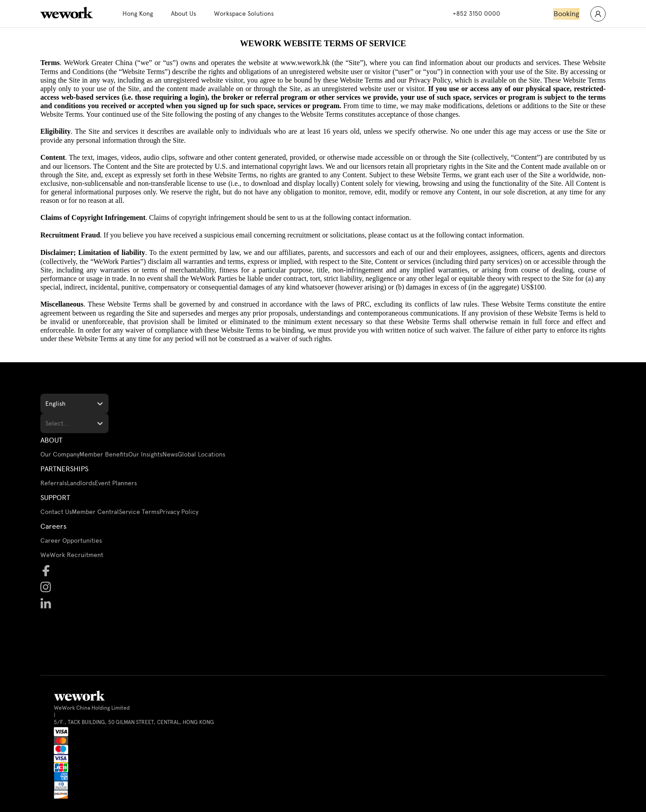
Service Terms (139, 512)
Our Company (60, 454)
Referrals (54, 483)
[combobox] (46, 404)
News (170, 454)
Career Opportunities (71, 541)
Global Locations (201, 454)
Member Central (95, 512)
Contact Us (56, 512)
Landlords (81, 483)
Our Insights (145, 454)
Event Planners (116, 483)
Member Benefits (104, 454)
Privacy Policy (179, 512)
